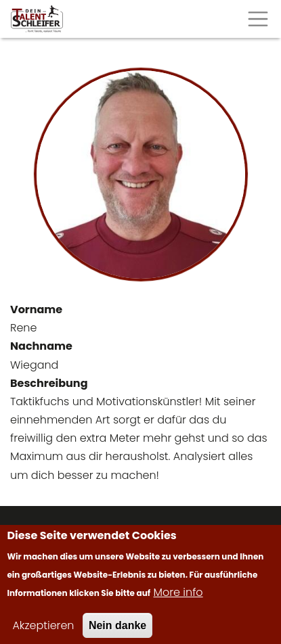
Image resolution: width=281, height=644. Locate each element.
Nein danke (117, 631)
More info (178, 598)
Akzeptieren (43, 631)
